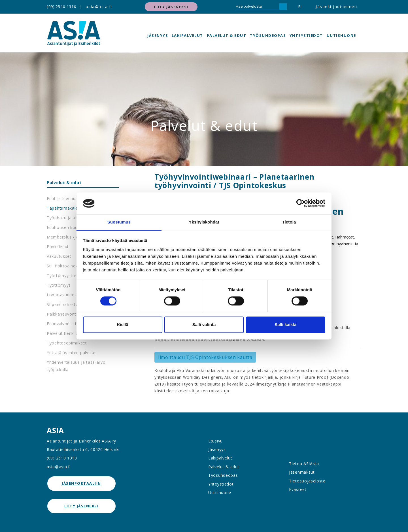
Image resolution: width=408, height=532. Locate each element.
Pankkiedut (58, 247)
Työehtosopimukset (67, 343)
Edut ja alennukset (65, 198)
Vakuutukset (59, 256)
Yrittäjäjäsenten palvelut (71, 353)
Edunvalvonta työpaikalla (72, 324)
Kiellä (122, 324)
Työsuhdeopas (268, 35)
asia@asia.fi (99, 7)
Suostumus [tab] (119, 222)
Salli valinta (204, 324)
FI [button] (300, 7)
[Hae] (283, 7)
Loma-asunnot (61, 295)
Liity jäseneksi (171, 7)
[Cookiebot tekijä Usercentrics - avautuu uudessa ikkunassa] (300, 203)
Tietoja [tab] (289, 222)
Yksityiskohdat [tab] (204, 222)
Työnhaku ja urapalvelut (71, 218)
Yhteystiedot (306, 35)
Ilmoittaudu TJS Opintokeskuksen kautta (205, 357)
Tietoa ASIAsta (304, 464)
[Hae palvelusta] (257, 7)
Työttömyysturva (64, 275)
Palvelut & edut (227, 35)
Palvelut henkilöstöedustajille (76, 333)
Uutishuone (341, 35)
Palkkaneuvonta (63, 314)
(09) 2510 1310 (61, 7)
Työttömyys (59, 285)
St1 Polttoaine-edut (66, 266)
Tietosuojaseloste (307, 481)
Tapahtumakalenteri (67, 208)
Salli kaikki (285, 324)
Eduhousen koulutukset (70, 227)
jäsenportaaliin (81, 483)
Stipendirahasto (63, 304)
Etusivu (215, 441)
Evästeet (298, 489)
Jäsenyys (158, 35)
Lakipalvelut (187, 35)
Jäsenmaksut (302, 472)
